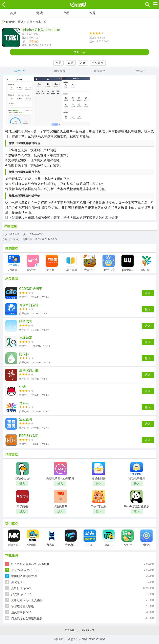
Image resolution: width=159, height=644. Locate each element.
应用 (66, 13)
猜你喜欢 (99, 71)
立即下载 (79, 52)
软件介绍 (20, 71)
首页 (13, 13)
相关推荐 (60, 71)
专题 (92, 13)
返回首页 (59, 639)
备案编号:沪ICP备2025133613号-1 (87, 639)
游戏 (40, 13)
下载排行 (139, 71)
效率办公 (34, 42)
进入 (148, 293)
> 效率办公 (40, 22)
